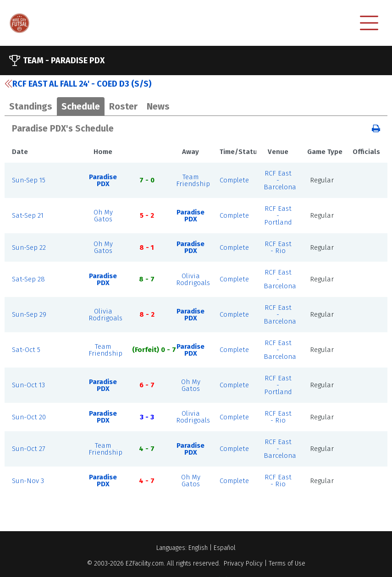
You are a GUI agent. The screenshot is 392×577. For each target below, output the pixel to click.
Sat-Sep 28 (28, 279)
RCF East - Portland (278, 215)
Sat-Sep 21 (28, 215)
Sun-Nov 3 (28, 481)
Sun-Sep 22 (29, 247)
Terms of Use (287, 563)
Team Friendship (193, 180)
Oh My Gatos (103, 216)
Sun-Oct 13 (28, 385)
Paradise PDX (103, 180)
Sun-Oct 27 (29, 449)
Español (225, 548)
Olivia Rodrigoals (193, 279)
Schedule (81, 106)
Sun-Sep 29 (29, 314)
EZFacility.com (145, 563)
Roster (123, 106)
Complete (234, 180)
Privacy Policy (243, 563)
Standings (31, 106)
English (198, 548)
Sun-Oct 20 (29, 417)
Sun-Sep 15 (29, 180)
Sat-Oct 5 (26, 350)
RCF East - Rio (278, 247)
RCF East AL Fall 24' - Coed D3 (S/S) (78, 84)
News (158, 106)
